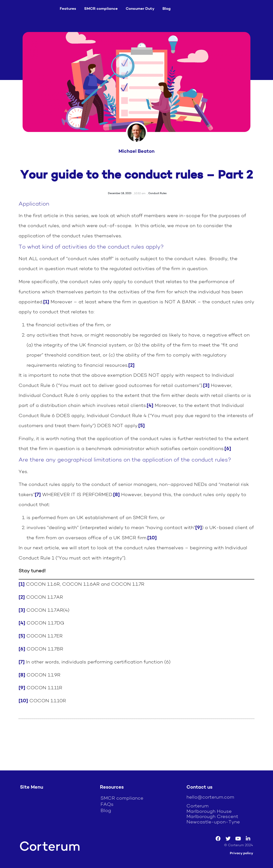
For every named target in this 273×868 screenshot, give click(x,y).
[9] (199, 528)
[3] (206, 386)
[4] (150, 406)
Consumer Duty (140, 9)
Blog (167, 9)
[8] (116, 495)
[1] (46, 302)
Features (68, 9)
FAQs (107, 805)
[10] (152, 538)
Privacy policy (241, 853)
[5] (141, 426)
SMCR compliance (101, 9)
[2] (131, 366)
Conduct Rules (157, 193)
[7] (38, 495)
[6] (228, 449)
